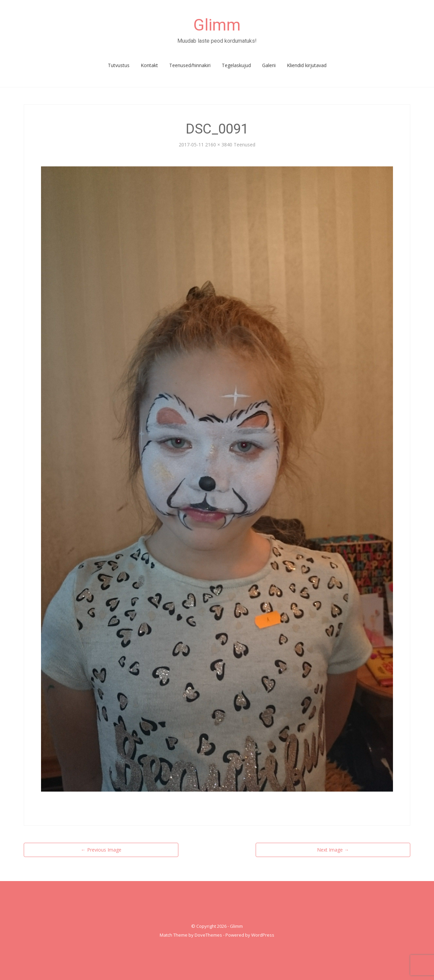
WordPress (263, 935)
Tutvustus (119, 65)
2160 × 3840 (219, 145)
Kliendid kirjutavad (307, 65)
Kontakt (149, 65)
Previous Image (101, 850)
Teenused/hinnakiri (190, 65)
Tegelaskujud (236, 65)
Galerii (269, 65)
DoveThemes (208, 935)
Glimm (217, 25)
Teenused (244, 145)
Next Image (333, 850)
